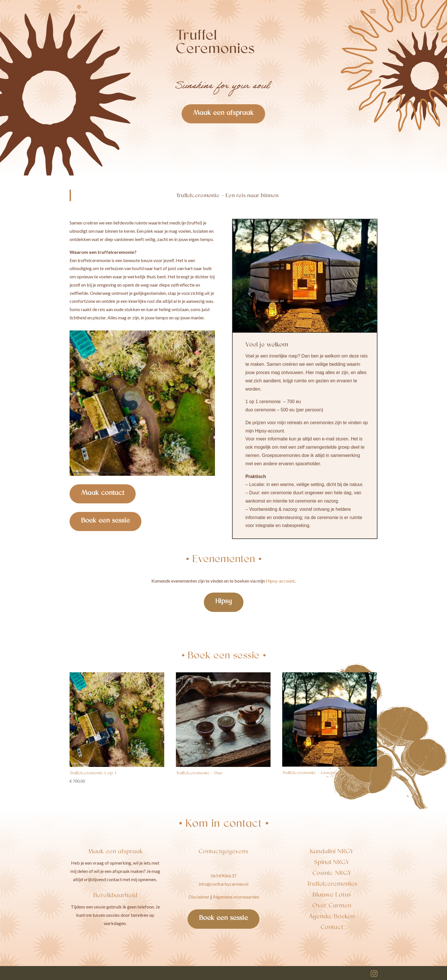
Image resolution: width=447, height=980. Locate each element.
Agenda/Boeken (332, 917)
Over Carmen (332, 906)
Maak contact (103, 494)
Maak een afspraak (223, 114)
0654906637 (223, 876)
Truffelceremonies (332, 885)
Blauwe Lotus (332, 895)
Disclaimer (199, 897)
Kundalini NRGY (332, 852)
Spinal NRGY (332, 863)
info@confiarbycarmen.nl (223, 884)
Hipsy (224, 602)
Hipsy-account (280, 581)
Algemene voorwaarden (236, 897)
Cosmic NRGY (332, 874)
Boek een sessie (105, 521)
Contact (332, 928)
